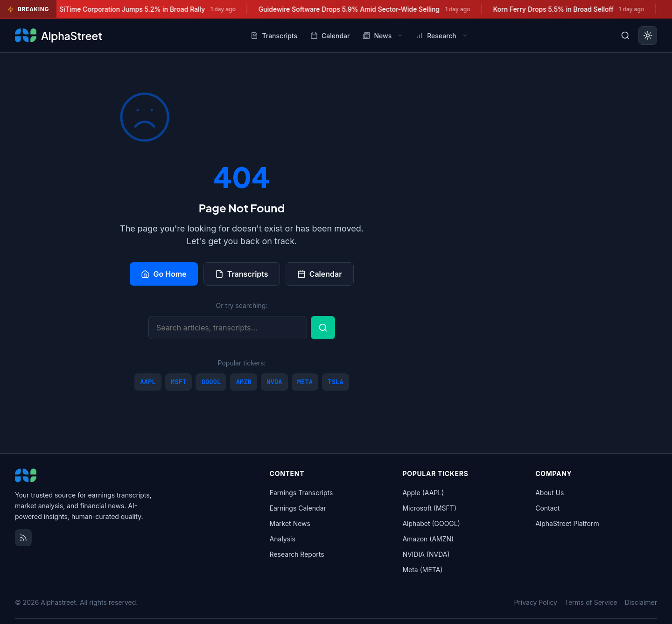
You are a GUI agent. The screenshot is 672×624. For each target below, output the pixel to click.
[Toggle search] (625, 35)
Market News (290, 523)
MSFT (179, 382)
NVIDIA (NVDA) (426, 554)
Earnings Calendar (298, 508)
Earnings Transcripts (301, 493)
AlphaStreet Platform (567, 523)
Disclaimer (641, 602)
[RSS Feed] (23, 538)
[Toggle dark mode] (648, 35)
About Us (549, 493)
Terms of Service (591, 602)
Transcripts (242, 274)
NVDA (274, 382)
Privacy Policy (535, 602)
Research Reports (297, 554)
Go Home (164, 274)
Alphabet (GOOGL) (431, 523)
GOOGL (211, 382)
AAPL (148, 382)
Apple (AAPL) (423, 493)
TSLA (336, 382)
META (305, 382)
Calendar (320, 274)
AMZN (244, 382)
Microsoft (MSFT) (429, 508)
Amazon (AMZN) (428, 539)
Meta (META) (422, 570)
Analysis (283, 539)
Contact (547, 508)
